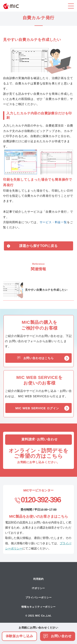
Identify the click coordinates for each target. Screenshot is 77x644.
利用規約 (38, 579)
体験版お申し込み (20, 636)
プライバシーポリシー (39, 598)
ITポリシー (38, 588)
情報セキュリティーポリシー (38, 607)
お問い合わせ (57, 636)
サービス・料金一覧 (53, 222)
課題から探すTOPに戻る (38, 246)
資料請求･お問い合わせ (40, 439)
